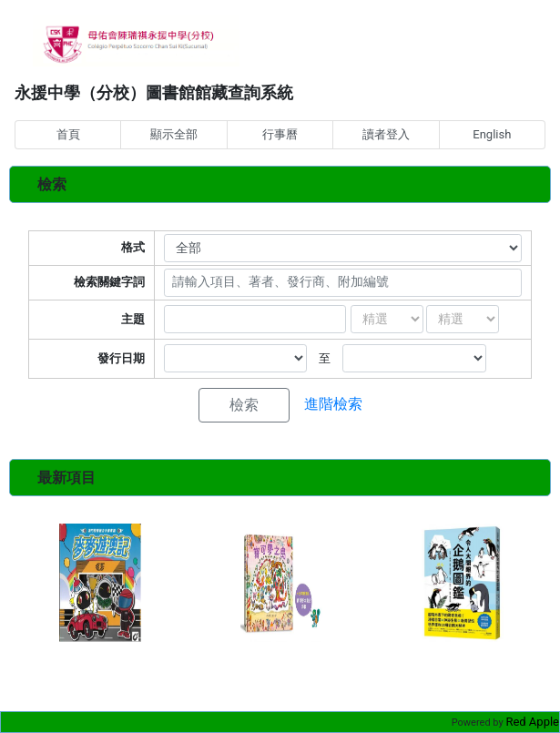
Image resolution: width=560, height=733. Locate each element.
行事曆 (280, 134)
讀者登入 (386, 134)
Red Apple (532, 722)
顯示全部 (174, 134)
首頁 (68, 134)
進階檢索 (333, 404)
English (492, 134)
